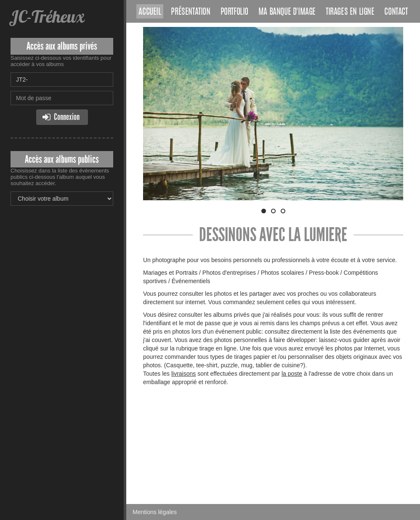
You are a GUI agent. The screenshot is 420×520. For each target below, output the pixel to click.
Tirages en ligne (350, 12)
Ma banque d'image (287, 12)
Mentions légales (155, 512)
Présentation (190, 12)
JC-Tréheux (47, 17)
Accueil (150, 12)
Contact (396, 12)
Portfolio (234, 12)
